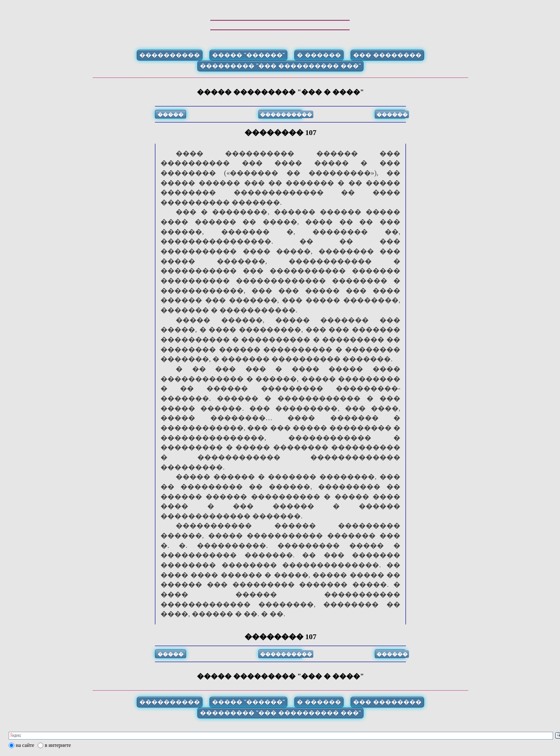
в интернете (58, 745)
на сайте (25, 745)
